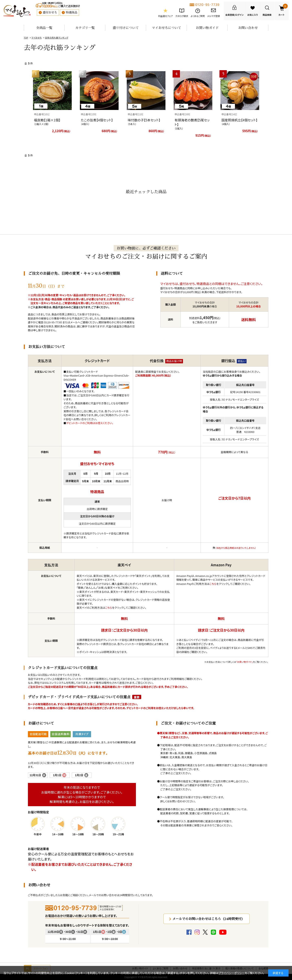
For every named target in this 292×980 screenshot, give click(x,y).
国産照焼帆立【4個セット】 (240, 120)
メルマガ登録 (213, 16)
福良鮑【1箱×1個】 (47, 120)
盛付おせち (50, 12)
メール (74, 322)
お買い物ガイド (207, 28)
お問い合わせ (248, 28)
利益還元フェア (165, 16)
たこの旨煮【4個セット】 (97, 120)
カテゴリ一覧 (85, 28)
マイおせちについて (166, 28)
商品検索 (267, 15)
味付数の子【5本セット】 (144, 120)
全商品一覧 (44, 28)
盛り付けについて (126, 28)
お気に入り (253, 15)
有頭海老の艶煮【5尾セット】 (192, 122)
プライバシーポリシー (232, 973)
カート (283, 10)
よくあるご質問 (198, 16)
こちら (109, 608)
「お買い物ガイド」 (244, 662)
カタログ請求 (182, 16)
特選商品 (72, 12)
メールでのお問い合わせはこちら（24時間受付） (208, 919)
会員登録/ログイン (235, 15)
